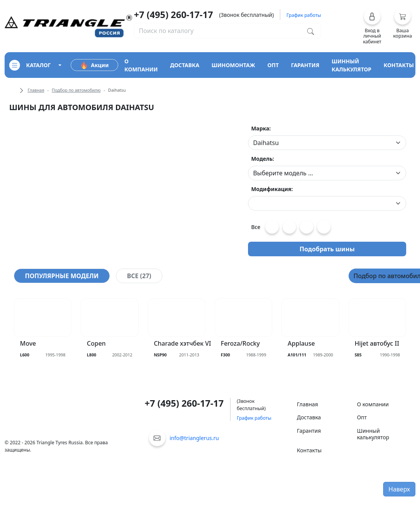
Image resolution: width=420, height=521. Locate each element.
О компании (373, 404)
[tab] (62, 276)
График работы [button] (304, 15)
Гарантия (309, 431)
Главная (36, 90)
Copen (96, 344)
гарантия (305, 65)
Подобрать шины (327, 249)
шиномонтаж (233, 65)
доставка (185, 65)
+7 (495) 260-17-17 (174, 15)
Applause (301, 344)
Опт (362, 417)
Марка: (261, 128)
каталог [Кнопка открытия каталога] (30, 65)
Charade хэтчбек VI (183, 344)
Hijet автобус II (377, 344)
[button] (372, 26)
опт (273, 65)
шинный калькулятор (352, 65)
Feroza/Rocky (240, 344)
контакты (399, 65)
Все (256, 227)
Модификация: (272, 189)
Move (28, 344)
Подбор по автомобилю (76, 90)
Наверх (399, 489)
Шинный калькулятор (373, 434)
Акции (94, 65)
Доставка (309, 417)
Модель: (263, 159)
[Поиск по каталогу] (311, 31)
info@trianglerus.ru (194, 438)
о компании (141, 65)
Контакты (309, 450)
